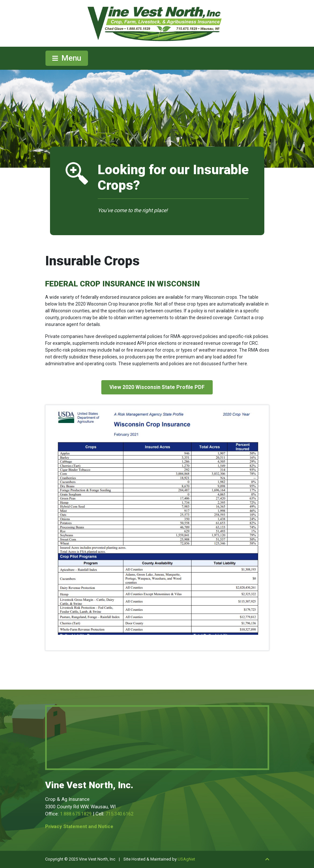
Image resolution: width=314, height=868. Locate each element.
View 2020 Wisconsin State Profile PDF (157, 387)
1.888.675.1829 (76, 814)
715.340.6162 (119, 814)
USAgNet (186, 859)
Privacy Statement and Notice (79, 826)
